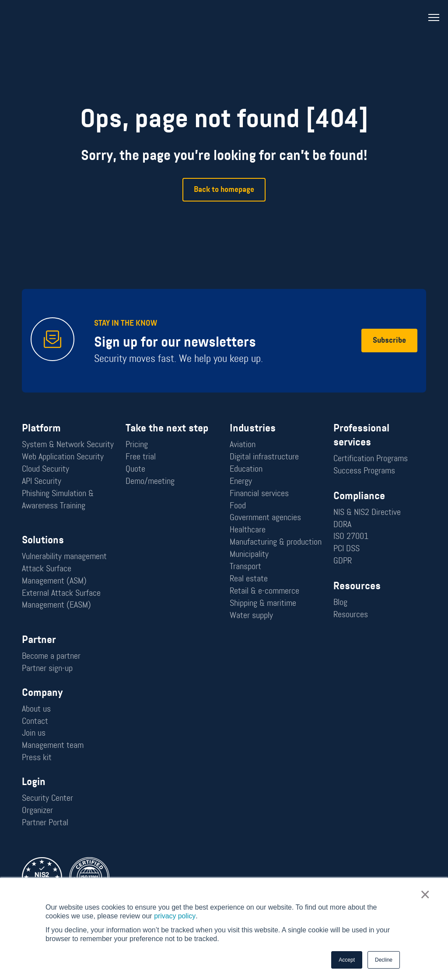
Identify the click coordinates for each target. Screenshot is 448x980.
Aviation (243, 445)
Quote (135, 469)
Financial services (259, 493)
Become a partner (51, 657)
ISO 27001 (351, 537)
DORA (342, 525)
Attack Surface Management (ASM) (54, 575)
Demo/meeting (150, 481)
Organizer (37, 811)
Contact (35, 722)
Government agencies (265, 518)
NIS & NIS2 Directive (367, 512)
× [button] (425, 895)
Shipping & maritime (263, 604)
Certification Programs (371, 459)
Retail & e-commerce (264, 591)
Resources (351, 615)
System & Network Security (68, 445)
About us (36, 709)
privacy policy (175, 916)
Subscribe (389, 341)
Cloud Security (45, 469)
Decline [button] (384, 960)
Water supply (251, 616)
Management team (53, 746)
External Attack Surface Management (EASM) (61, 600)
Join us (34, 734)
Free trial (141, 457)
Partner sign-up (47, 669)
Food (238, 506)
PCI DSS (346, 549)
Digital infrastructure (264, 457)
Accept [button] (347, 960)
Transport (245, 567)
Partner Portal (45, 824)
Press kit (37, 758)
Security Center (47, 799)
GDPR (343, 561)
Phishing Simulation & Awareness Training (58, 500)
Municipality (249, 555)
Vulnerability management (64, 557)
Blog (340, 603)
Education (246, 469)
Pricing (137, 445)
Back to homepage (224, 190)
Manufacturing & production (276, 542)
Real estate (249, 579)
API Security (42, 481)
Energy (241, 481)
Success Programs (364, 471)
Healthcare (248, 530)
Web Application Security (63, 457)
